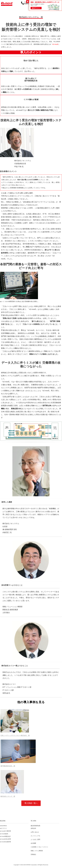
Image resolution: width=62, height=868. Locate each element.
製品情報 (3, 821)
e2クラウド (3, 828)
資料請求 (33, 828)
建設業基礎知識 (35, 826)
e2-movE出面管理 (5, 842)
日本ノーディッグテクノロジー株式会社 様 (15, 735)
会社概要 (33, 843)
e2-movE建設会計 (5, 836)
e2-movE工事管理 (5, 831)
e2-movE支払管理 (5, 839)
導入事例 (33, 821)
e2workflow (3, 826)
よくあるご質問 (35, 839)
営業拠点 (33, 854)
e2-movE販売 (4, 834)
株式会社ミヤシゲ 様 (8, 796)
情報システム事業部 (37, 851)
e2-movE (55, 44)
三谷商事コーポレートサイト (39, 847)
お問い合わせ (35, 832)
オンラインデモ (35, 836)
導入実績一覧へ (31, 803)
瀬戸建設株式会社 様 (8, 766)
